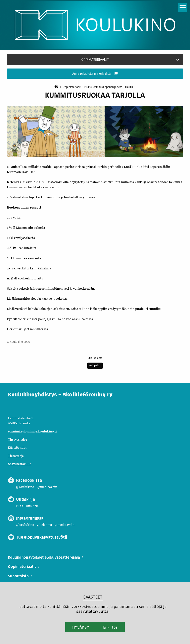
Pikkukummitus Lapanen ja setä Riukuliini (110, 87)
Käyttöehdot (17, 447)
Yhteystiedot (18, 439)
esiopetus (95, 366)
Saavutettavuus (20, 464)
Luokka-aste (95, 358)
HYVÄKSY (81, 627)
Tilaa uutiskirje (27, 506)
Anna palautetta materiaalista (95, 74)
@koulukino (25, 487)
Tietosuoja (16, 456)
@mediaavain (47, 487)
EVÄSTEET (93, 597)
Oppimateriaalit (74, 87)
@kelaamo (44, 525)
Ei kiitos (110, 627)
